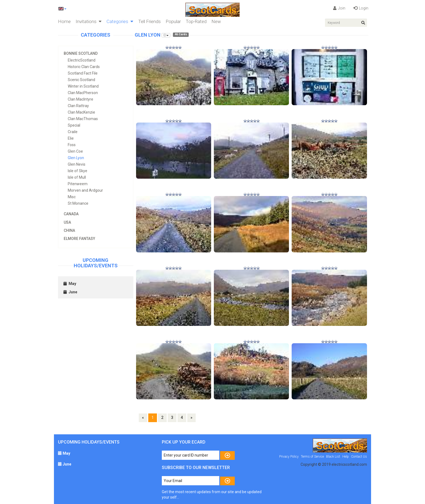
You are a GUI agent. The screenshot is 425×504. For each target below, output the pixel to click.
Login (361, 8)
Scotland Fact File (83, 73)
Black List (333, 457)
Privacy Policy (289, 457)
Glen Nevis (77, 164)
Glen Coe (75, 151)
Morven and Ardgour (85, 190)
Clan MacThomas (83, 119)
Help (346, 457)
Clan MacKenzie (81, 112)
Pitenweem (78, 184)
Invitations (89, 21)
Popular (173, 21)
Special (74, 125)
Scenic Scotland (81, 80)
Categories (120, 21)
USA (67, 222)
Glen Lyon (76, 158)
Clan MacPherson (83, 93)
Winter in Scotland (83, 86)
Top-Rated (196, 21)
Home (64, 21)
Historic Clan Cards (84, 67)
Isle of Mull (77, 177)
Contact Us (359, 457)
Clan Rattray (78, 106)
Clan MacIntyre (81, 99)
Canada (71, 214)
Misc (72, 197)
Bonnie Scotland (81, 53)
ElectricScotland (82, 60)
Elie (71, 138)
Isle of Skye (78, 171)
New (216, 21)
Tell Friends (149, 21)
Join (339, 8)
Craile (73, 132)
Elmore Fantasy (79, 239)
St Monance (78, 203)
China (69, 230)
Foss (72, 145)
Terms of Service (312, 457)
